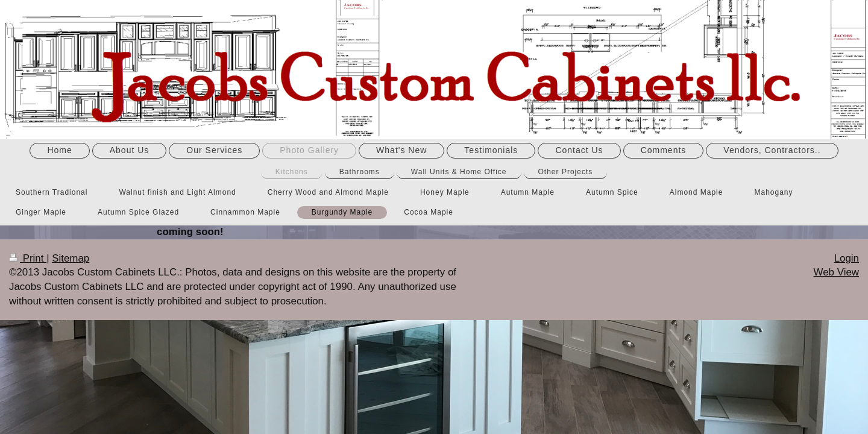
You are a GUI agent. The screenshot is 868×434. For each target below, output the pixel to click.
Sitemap (71, 258)
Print (28, 258)
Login (847, 258)
